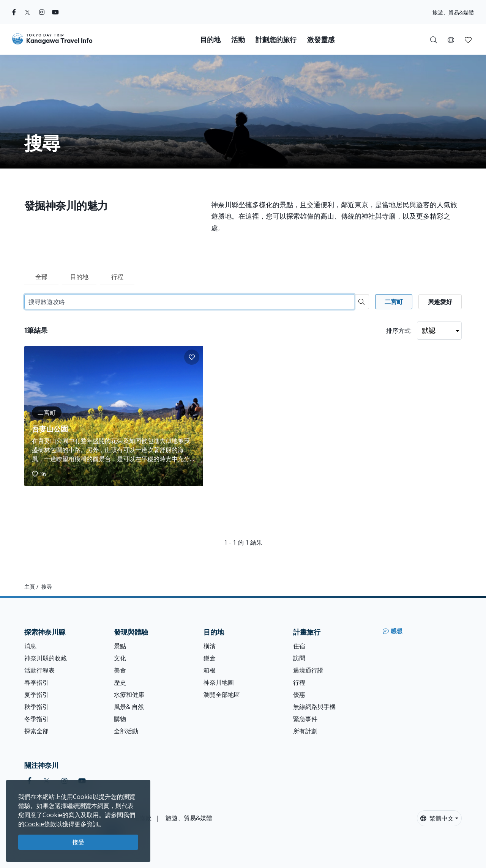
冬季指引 (36, 719)
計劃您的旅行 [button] (276, 40)
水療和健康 (129, 695)
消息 (30, 646)
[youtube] (55, 12)
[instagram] (42, 12)
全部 (41, 277)
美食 (120, 670)
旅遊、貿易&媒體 (453, 12)
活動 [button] (238, 40)
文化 (120, 658)
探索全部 (36, 731)
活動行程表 (39, 670)
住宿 (299, 646)
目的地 (79, 277)
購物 (120, 719)
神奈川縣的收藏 (46, 658)
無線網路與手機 (314, 707)
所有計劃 (305, 731)
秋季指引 (36, 707)
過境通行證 (308, 670)
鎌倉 (210, 658)
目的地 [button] (210, 40)
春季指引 (36, 682)
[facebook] (14, 12)
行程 (117, 277)
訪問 (299, 658)
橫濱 (210, 646)
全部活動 (126, 731)
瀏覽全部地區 (222, 695)
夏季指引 (36, 695)
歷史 (120, 682)
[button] (451, 39)
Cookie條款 (40, 824)
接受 (78, 842)
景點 (120, 646)
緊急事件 (305, 719)
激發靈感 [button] (321, 40)
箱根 (210, 670)
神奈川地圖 (219, 682)
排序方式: (399, 331)
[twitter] (28, 12)
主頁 (30, 587)
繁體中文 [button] (437, 818)
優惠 (299, 695)
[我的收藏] (468, 39)
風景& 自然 (129, 707)
